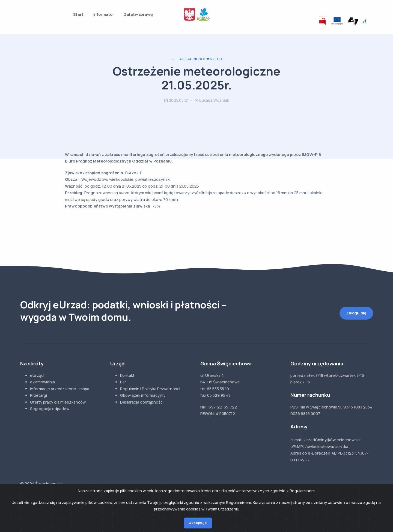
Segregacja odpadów (50, 409)
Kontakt (127, 375)
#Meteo (214, 59)
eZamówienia (42, 382)
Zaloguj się (356, 313)
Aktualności (192, 59)
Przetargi (38, 395)
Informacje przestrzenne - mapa (60, 389)
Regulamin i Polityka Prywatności (150, 389)
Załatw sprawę (138, 14)
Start (78, 14)
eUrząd (37, 375)
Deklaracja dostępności (142, 402)
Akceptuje (198, 523)
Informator (104, 14)
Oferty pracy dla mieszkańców (58, 402)
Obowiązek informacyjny (143, 395)
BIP (123, 382)
